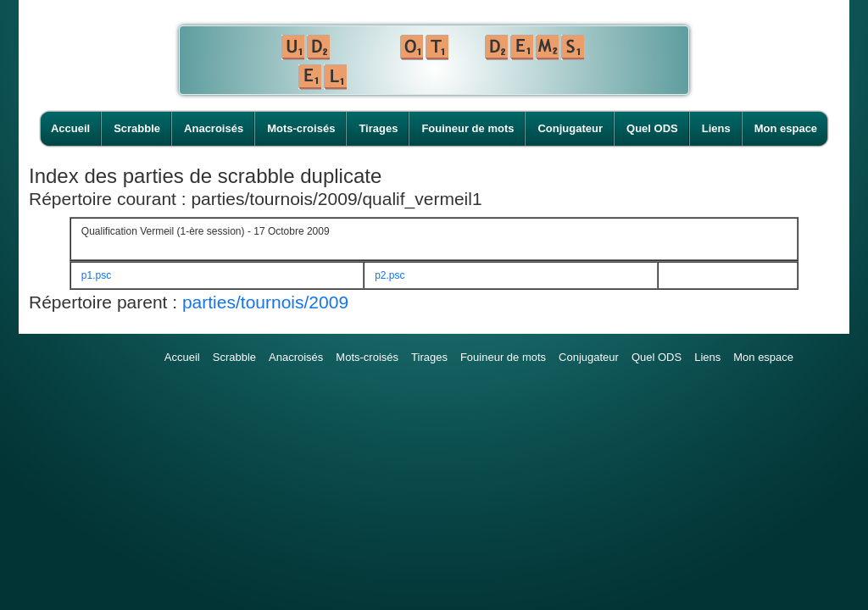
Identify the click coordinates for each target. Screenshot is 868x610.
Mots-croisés (301, 128)
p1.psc (96, 275)
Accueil (70, 128)
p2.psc (389, 275)
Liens (716, 128)
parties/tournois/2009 (265, 302)
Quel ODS (652, 128)
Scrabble (137, 128)
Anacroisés (214, 128)
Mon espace (786, 128)
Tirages (378, 128)
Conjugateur (570, 128)
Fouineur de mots (467, 128)
